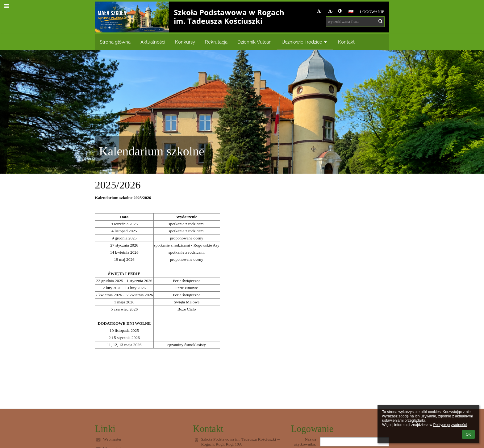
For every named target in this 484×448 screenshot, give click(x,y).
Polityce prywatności (450, 425)
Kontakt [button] (346, 42)
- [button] (331, 11)
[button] (351, 12)
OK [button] (468, 434)
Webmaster (112, 439)
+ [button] (320, 11)
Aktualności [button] (153, 42)
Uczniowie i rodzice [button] (305, 42)
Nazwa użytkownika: (305, 442)
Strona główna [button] (115, 42)
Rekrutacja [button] (216, 42)
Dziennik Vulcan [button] (255, 42)
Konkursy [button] (185, 42)
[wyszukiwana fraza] (355, 22)
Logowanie (372, 12)
